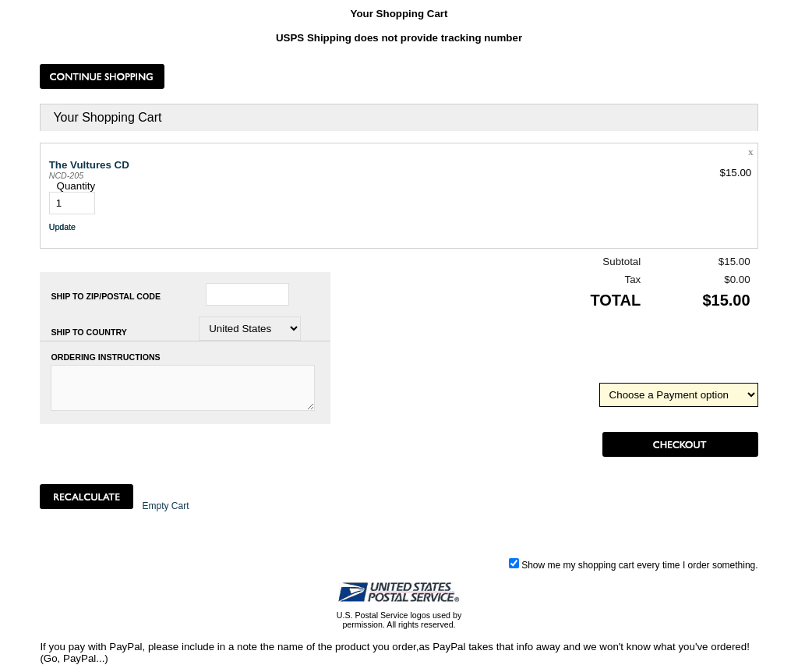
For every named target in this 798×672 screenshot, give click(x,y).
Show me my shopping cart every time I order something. (634, 565)
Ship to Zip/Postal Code (106, 296)
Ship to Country (89, 332)
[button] (102, 76)
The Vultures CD (89, 165)
